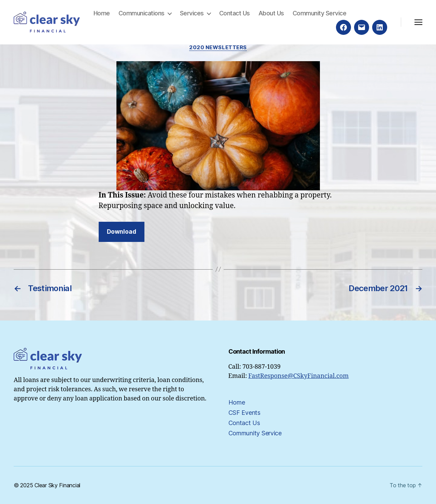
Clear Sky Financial (57, 485)
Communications (142, 13)
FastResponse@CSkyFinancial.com (298, 376)
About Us (271, 13)
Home (102, 13)
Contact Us (235, 13)
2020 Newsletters (218, 47)
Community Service (320, 13)
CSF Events (244, 413)
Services (192, 13)
